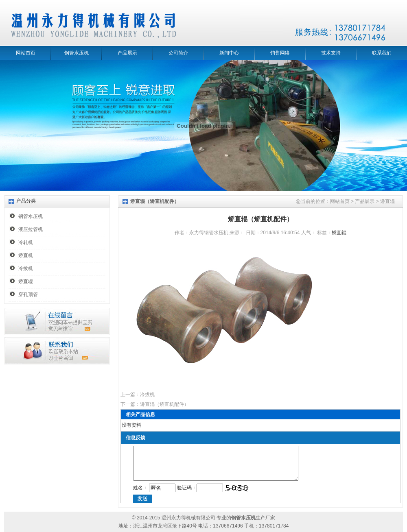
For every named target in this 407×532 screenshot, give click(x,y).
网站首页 (26, 53)
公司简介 (178, 53)
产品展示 (127, 53)
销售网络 (280, 53)
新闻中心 (229, 53)
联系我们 (382, 53)
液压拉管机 (31, 229)
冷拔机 (26, 268)
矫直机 (26, 255)
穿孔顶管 (28, 294)
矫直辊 (26, 281)
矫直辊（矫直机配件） (164, 404)
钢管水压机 (77, 53)
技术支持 (331, 53)
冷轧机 (26, 242)
